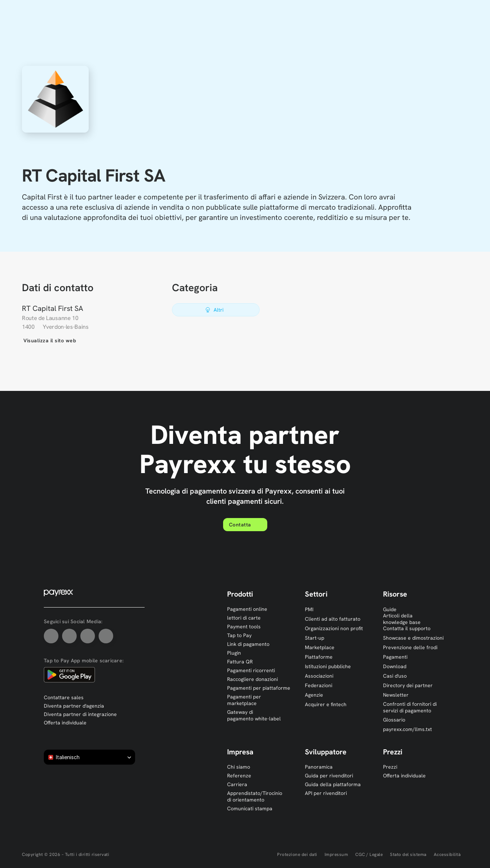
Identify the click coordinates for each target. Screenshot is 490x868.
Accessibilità (447, 854)
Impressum (336, 854)
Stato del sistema (408, 854)
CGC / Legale (369, 854)
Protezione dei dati (297, 854)
